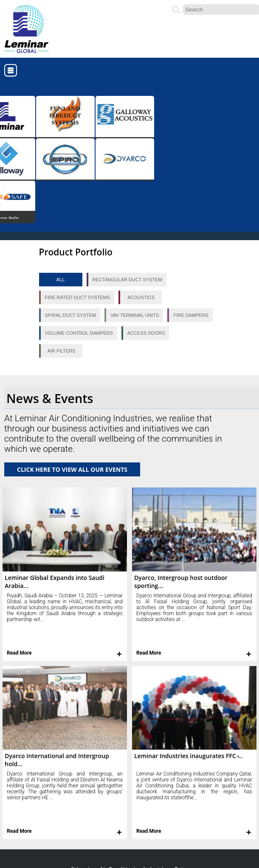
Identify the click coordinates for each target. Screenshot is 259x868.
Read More (19, 653)
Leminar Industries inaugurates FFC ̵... (188, 756)
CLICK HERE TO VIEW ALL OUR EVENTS (72, 469)
